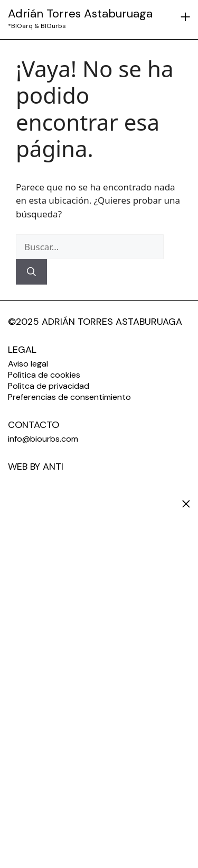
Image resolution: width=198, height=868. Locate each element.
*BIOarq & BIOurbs (37, 26)
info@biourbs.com (43, 439)
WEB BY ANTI (36, 467)
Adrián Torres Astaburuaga (80, 13)
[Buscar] (31, 272)
